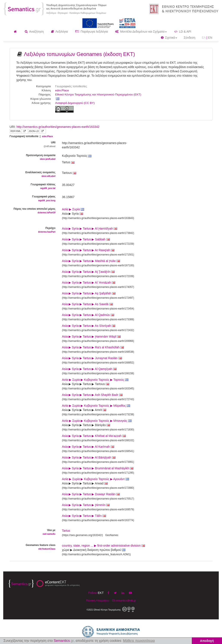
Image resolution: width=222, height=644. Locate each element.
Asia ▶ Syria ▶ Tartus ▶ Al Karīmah (88, 447)
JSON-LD (34, 131)
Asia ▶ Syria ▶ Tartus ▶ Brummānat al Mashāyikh (98, 468)
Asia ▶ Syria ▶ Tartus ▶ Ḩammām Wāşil (91, 336)
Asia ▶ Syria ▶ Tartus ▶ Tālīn (84, 516)
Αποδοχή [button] (207, 641)
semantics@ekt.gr (124, 601)
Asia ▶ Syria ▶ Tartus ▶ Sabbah (86, 239)
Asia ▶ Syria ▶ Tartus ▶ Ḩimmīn (86, 505)
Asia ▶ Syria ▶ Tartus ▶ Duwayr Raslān (91, 494)
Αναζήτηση (34, 32)
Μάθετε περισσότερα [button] (139, 641)
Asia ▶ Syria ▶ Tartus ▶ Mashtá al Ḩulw (91, 261)
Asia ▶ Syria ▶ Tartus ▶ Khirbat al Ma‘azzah (94, 436)
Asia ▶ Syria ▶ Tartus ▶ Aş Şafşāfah (89, 293)
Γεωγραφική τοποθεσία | (31, 136)
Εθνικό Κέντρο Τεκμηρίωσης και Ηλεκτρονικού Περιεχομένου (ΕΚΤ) (98, 94)
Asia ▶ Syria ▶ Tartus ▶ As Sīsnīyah (89, 326)
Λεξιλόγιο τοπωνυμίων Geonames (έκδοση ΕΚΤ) (80, 54)
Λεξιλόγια (60, 32)
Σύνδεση (189, 38)
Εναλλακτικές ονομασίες (33, 174)
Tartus (66, 531)
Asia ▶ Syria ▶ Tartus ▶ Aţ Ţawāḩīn (88, 272)
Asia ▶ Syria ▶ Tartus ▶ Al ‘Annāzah (89, 282)
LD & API (183, 32)
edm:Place (62, 90)
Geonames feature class (33, 547)
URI (33, 145)
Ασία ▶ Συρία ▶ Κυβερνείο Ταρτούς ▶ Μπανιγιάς (97, 421)
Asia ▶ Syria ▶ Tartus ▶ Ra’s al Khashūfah (93, 347)
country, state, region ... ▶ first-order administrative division (103, 546)
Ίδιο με (33, 532)
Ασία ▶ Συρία (73, 209)
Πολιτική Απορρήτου (98, 601)
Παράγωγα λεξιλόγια (92, 32)
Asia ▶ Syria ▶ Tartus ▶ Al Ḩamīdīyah (90, 228)
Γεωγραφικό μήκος (33, 199)
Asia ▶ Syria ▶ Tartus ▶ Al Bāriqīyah (89, 457)
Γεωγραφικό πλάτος (33, 186)
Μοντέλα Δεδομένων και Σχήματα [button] (141, 32)
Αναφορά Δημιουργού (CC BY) (75, 103)
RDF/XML (16, 131)
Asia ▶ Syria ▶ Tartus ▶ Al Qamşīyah (89, 369)
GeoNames (112, 535)
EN (210, 38)
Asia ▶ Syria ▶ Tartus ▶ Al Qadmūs (88, 315)
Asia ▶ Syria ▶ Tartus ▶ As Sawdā (87, 304)
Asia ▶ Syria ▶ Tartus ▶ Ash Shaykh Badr (92, 395)
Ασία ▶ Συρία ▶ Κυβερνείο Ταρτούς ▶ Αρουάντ (95, 479)
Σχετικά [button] (169, 38)
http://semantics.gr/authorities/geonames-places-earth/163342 (58, 127)
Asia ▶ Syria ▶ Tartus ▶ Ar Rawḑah (88, 250)
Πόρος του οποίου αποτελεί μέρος (33, 211)
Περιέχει (33, 230)
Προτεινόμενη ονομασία (33, 157)
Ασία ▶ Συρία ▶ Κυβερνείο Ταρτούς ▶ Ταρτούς (95, 380)
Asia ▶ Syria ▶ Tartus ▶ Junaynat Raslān (92, 358)
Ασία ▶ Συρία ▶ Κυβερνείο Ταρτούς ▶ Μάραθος (96, 406)
